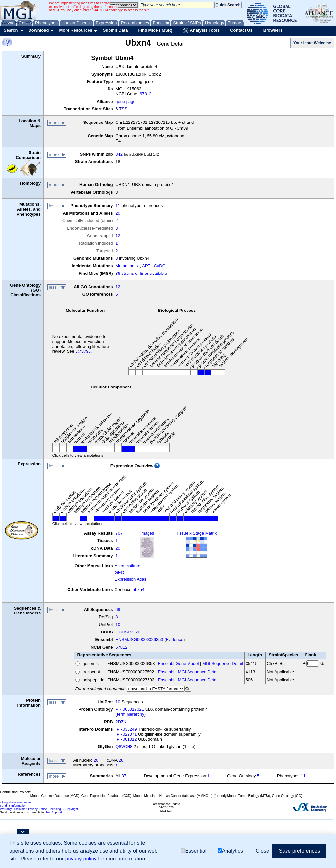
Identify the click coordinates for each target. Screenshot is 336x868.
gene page (125, 101)
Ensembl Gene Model (178, 663)
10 (118, 624)
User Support (53, 812)
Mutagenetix (127, 266)
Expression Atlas (130, 579)
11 (118, 206)
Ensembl (166, 672)
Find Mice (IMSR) (155, 30)
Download (38, 30)
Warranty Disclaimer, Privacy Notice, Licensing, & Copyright (39, 809)
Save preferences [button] (299, 851)
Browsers (273, 30)
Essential (193, 851)
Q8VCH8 (124, 747)
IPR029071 (126, 734)
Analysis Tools (201, 31)
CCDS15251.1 (129, 632)
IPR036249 (126, 729)
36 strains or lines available (141, 273)
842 (119, 154)
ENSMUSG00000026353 (139, 640)
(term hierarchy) (130, 714)
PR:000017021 (130, 709)
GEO (119, 572)
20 (118, 213)
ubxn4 (138, 589)
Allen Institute (128, 566)
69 (118, 609)
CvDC (159, 266)
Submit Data (115, 30)
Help (19, 22)
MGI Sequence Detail (223, 663)
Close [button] (262, 851)
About (7, 22)
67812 (146, 94)
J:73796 (83, 351)
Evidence (175, 640)
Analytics (230, 851)
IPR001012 (126, 739)
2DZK (121, 722)
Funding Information (13, 806)
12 (118, 236)
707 (119, 533)
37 (124, 776)
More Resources (76, 30)
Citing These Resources (16, 802)
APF (146, 266)
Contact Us (241, 30)
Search (11, 30)
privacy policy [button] (81, 859)
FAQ (29, 22)
